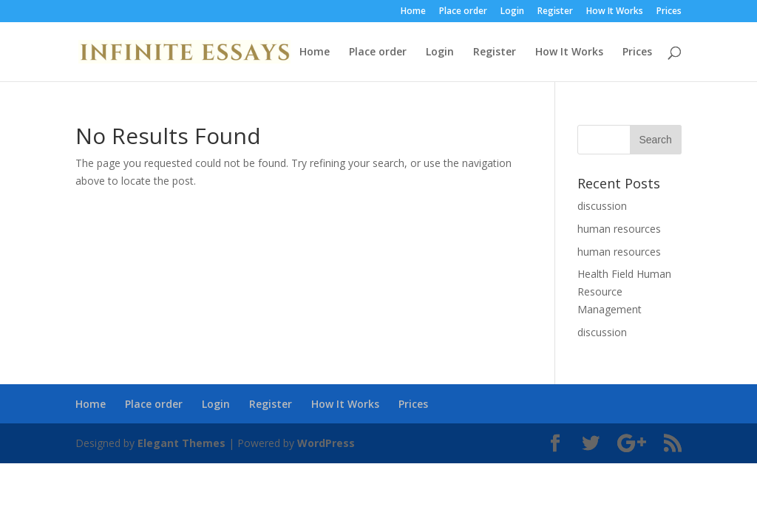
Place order (463, 12)
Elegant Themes (181, 443)
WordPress (326, 443)
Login (512, 12)
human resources (619, 229)
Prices (669, 12)
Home (413, 12)
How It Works (615, 12)
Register (555, 12)
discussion (602, 206)
